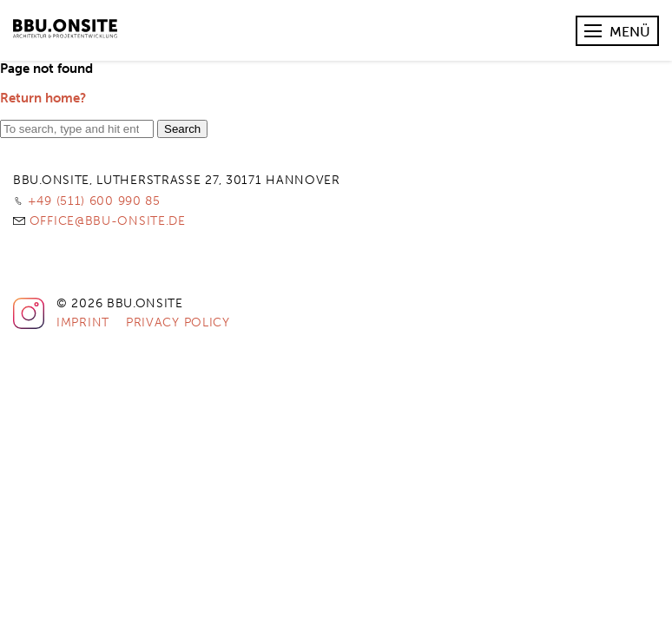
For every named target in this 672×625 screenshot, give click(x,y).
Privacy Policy (178, 322)
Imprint (83, 322)
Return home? (43, 98)
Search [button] (182, 129)
